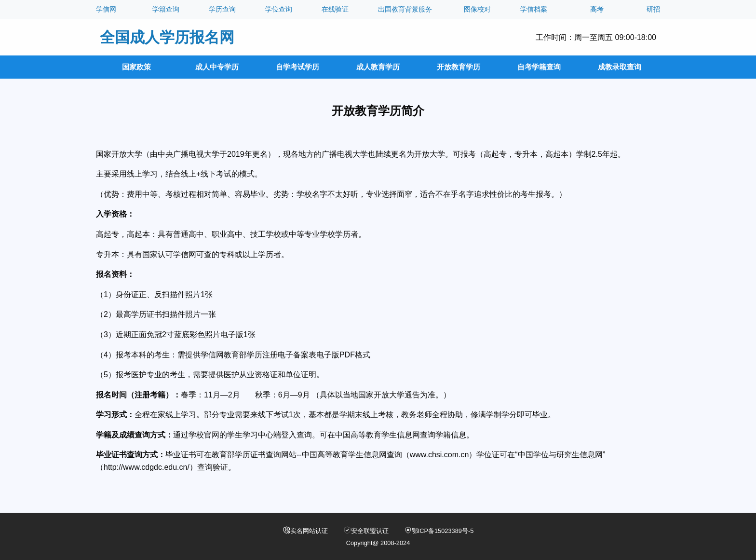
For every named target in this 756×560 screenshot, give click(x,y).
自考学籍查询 (539, 67)
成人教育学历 (378, 67)
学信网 (106, 9)
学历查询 (222, 9)
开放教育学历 (459, 67)
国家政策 (136, 67)
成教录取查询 (620, 67)
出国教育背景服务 (405, 9)
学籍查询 (166, 9)
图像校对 (477, 9)
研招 (653, 9)
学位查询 (279, 9)
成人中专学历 (217, 67)
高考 (597, 9)
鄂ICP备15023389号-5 (439, 530)
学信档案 (534, 9)
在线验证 (335, 9)
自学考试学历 (297, 67)
